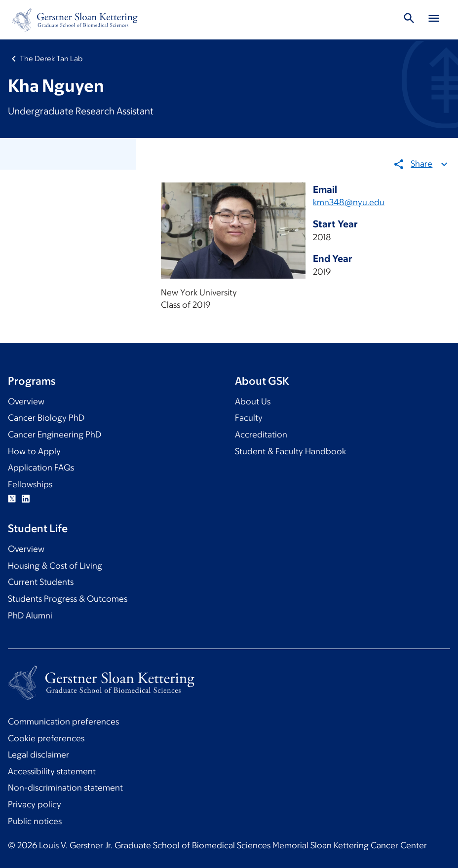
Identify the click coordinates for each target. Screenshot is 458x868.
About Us (253, 401)
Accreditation (261, 434)
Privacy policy (35, 804)
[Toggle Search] (409, 20)
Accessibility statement (52, 771)
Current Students (41, 582)
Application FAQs (41, 468)
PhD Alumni (30, 615)
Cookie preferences (46, 738)
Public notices (35, 821)
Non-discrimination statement (65, 788)
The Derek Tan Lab (51, 58)
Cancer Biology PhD (46, 418)
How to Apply (34, 451)
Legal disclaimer (38, 755)
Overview (26, 401)
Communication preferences (63, 722)
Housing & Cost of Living (55, 566)
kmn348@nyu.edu (349, 202)
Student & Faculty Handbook (290, 451)
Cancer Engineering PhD (55, 434)
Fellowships (30, 484)
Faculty (249, 418)
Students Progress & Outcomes (68, 599)
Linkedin (26, 499)
